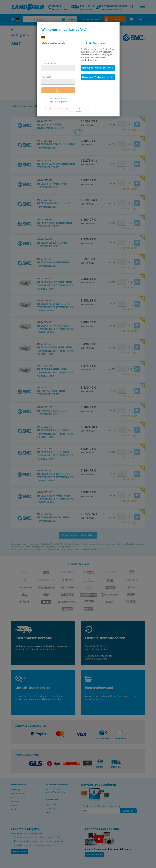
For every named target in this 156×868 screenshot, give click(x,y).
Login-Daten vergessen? (58, 102)
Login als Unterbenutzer (58, 98)
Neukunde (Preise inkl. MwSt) (98, 77)
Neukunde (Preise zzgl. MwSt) (98, 68)
